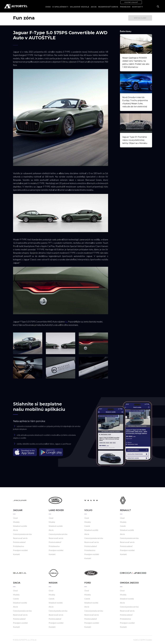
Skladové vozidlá (80, 7)
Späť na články (140, 18)
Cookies (149, 640)
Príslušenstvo (19, 546)
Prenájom (125, 7)
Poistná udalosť (131, 2)
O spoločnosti (60, 7)
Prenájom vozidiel (20, 550)
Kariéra (136, 640)
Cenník (87, 526)
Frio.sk (34, 640)
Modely (16, 522)
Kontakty (137, 7)
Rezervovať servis (108, 7)
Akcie (94, 7)
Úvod (48, 7)
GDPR (142, 640)
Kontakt (16, 554)
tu (66, 322)
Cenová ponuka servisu (22, 534)
